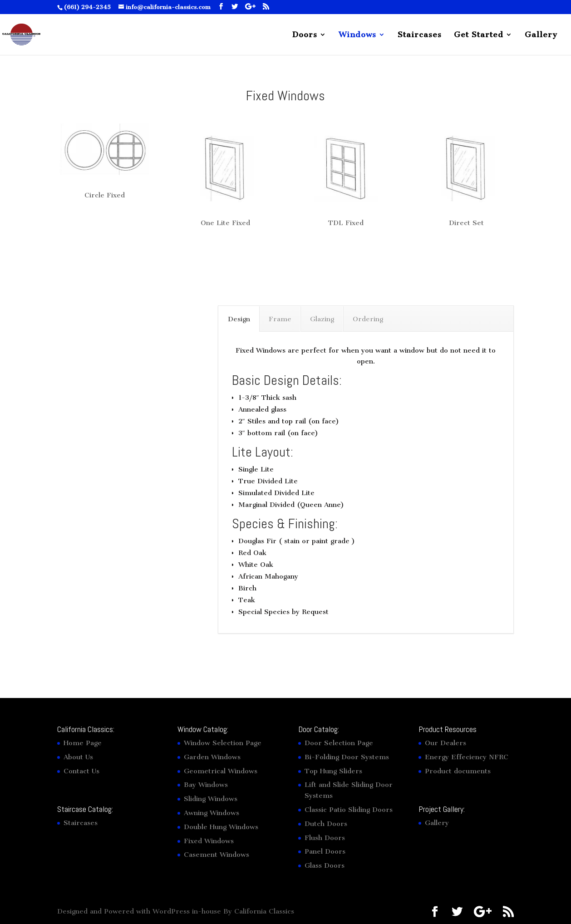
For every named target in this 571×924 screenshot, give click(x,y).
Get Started (479, 35)
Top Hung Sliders (333, 771)
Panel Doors (325, 851)
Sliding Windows (211, 799)
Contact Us (81, 771)
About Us (78, 757)
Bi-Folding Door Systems (347, 757)
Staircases (420, 35)
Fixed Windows (209, 841)
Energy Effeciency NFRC (467, 757)
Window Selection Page (223, 743)
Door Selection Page (339, 743)
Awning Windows (212, 813)
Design (239, 319)
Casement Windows (217, 855)
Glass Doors (325, 865)
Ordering (368, 319)
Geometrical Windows (221, 771)
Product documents (458, 771)
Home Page (83, 743)
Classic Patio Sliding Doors (349, 810)
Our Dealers (445, 743)
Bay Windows (206, 785)
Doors (305, 35)
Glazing (322, 319)
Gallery (541, 35)
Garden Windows (212, 757)
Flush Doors (325, 838)
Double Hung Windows (221, 827)
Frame (280, 319)
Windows (357, 35)
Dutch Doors (326, 824)
